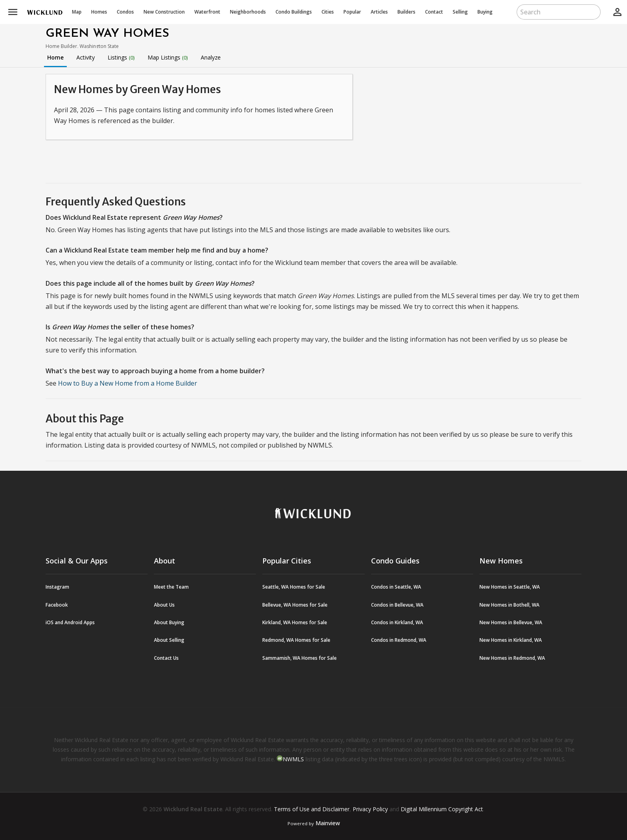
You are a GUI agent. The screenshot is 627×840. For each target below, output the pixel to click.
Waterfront (207, 12)
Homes (99, 12)
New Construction (164, 12)
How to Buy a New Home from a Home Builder (128, 383)
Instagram (57, 587)
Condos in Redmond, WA (399, 640)
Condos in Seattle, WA (396, 587)
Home (55, 57)
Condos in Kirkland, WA (397, 622)
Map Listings (168, 57)
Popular (352, 12)
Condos (125, 12)
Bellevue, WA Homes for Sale (295, 605)
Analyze (211, 57)
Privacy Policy (370, 809)
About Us (164, 605)
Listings (121, 57)
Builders (406, 12)
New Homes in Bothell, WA (509, 605)
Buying (485, 12)
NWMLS (293, 759)
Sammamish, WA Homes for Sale (300, 658)
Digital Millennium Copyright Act (442, 809)
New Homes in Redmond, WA (512, 658)
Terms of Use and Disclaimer (312, 809)
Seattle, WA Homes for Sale (294, 587)
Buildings (294, 12)
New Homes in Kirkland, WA (511, 640)
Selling (460, 12)
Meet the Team (171, 587)
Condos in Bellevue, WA (397, 605)
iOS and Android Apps (70, 622)
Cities (328, 12)
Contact (434, 12)
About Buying (169, 622)
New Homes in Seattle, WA (510, 587)
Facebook (57, 605)
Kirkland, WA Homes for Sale (295, 622)
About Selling (169, 640)
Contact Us (166, 658)
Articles (379, 12)
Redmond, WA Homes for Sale (296, 640)
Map (77, 12)
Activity (86, 57)
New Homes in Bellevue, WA (511, 622)
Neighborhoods (248, 12)
